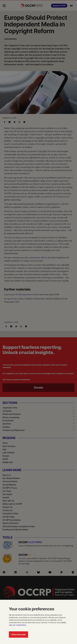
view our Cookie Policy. (18, 625)
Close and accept (18, 634)
